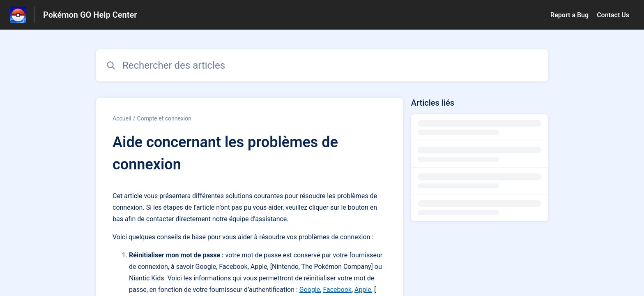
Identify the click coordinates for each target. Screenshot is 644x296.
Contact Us (613, 15)
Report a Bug (569, 15)
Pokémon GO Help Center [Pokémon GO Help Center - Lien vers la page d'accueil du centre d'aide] (90, 15)
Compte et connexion (164, 118)
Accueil (122, 118)
